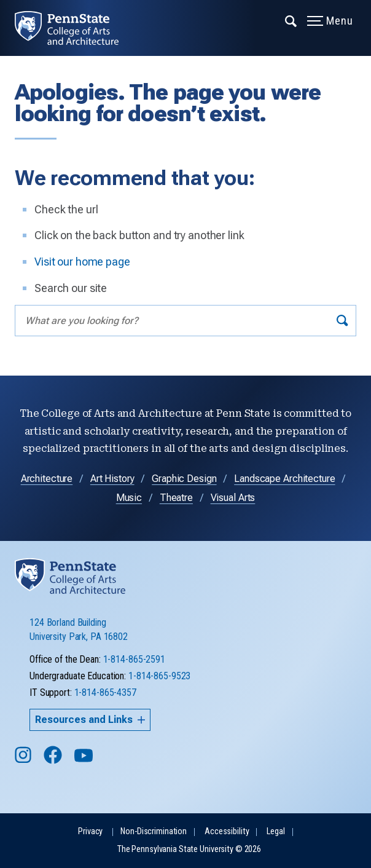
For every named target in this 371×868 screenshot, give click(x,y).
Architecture (47, 479)
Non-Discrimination (154, 831)
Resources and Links (90, 720)
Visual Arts (233, 498)
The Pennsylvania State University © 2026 (189, 849)
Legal (275, 831)
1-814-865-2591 (134, 659)
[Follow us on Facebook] (54, 761)
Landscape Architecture (284, 479)
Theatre (176, 498)
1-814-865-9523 (159, 676)
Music (129, 498)
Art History (112, 479)
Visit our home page (82, 262)
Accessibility (227, 831)
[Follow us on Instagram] (24, 761)
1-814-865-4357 (105, 692)
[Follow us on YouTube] (85, 761)
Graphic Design (184, 479)
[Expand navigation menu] (291, 20)
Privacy (90, 831)
